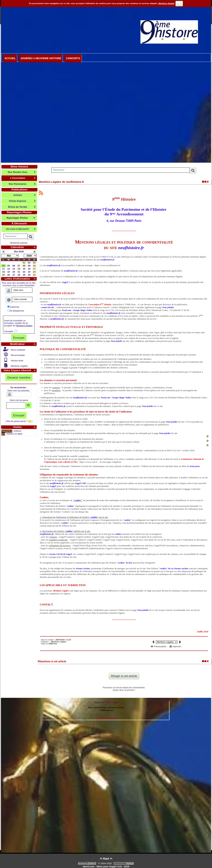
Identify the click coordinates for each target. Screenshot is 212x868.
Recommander (18, 355)
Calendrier (24, 247)
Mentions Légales (19, 366)
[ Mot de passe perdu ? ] (19, 421)
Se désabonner (16, 311)
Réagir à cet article (124, 676)
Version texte (17, 361)
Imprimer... (176, 647)
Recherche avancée (19, 243)
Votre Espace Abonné (20, 370)
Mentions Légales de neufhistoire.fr (61, 182)
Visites (25, 427)
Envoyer (19, 338)
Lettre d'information (21, 279)
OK (179, 4)
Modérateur (23, 344)
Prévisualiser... (160, 647)
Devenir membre (19, 378)
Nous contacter (18, 350)
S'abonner (13, 307)
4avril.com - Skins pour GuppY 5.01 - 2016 (106, 866)
